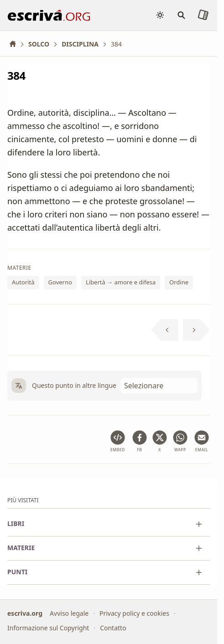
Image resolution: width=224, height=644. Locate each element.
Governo (60, 283)
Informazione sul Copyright (48, 628)
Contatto (113, 628)
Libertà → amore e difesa (121, 283)
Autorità (23, 283)
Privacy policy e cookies (134, 613)
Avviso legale (69, 613)
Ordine (179, 283)
